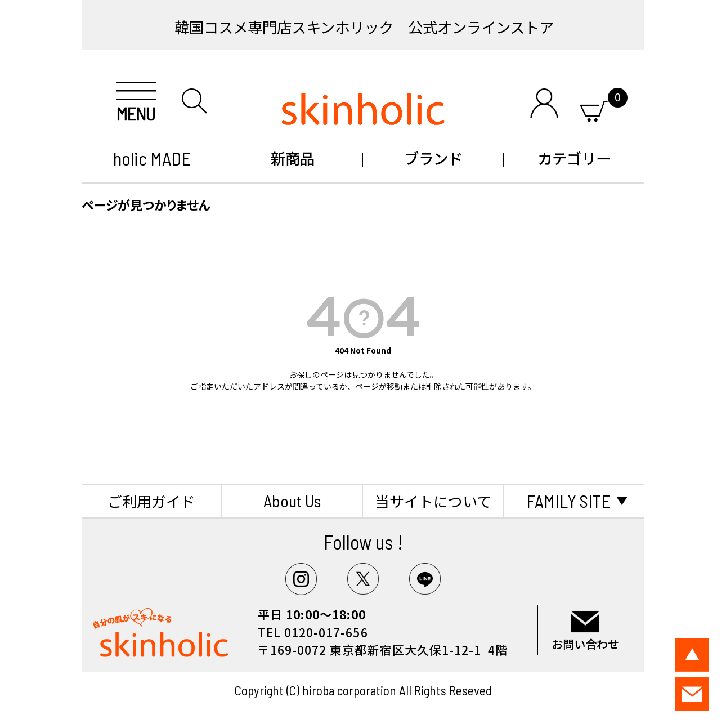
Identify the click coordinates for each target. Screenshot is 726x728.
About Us (292, 501)
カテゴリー (574, 158)
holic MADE (152, 158)
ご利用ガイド (151, 501)
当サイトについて (433, 501)
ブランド (433, 158)
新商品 (293, 158)
